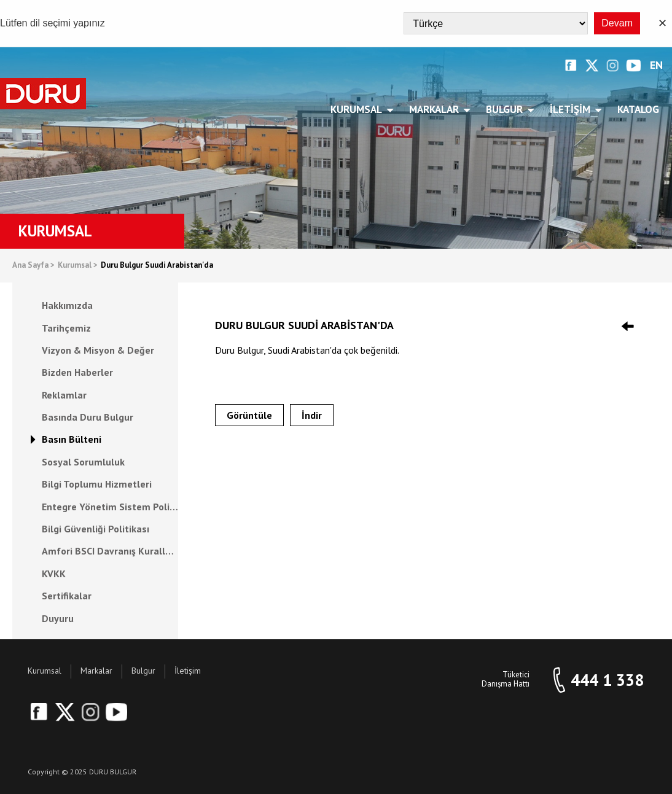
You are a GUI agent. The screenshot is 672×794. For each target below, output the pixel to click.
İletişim (572, 109)
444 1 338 (607, 680)
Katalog (638, 109)
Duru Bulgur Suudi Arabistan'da (157, 266)
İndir (312, 415)
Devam (617, 23)
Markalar (436, 109)
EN (656, 65)
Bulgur (506, 109)
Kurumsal (358, 109)
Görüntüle (249, 415)
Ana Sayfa (33, 266)
